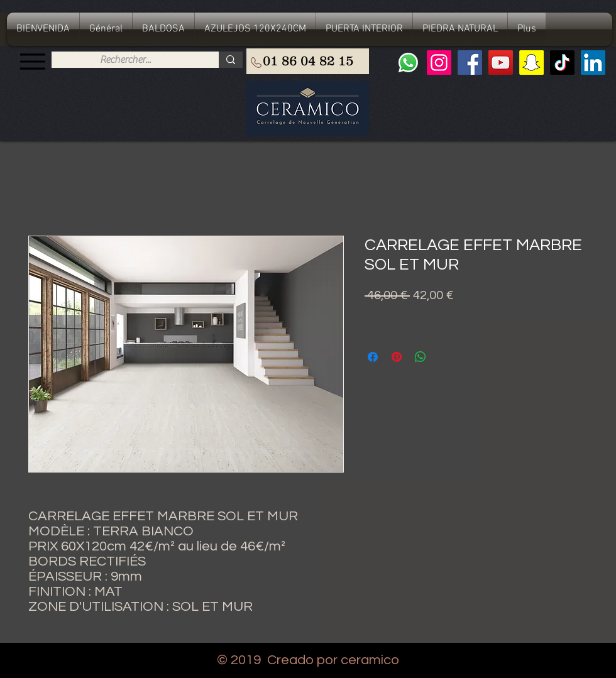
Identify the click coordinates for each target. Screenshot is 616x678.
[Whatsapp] (408, 63)
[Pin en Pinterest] (397, 357)
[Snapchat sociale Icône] (531, 63)
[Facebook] (470, 63)
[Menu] (32, 61)
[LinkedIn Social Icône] (593, 63)
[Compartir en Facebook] (373, 357)
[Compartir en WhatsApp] (421, 357)
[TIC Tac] (562, 63)
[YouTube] (501, 63)
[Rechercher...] (125, 60)
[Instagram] (439, 63)
